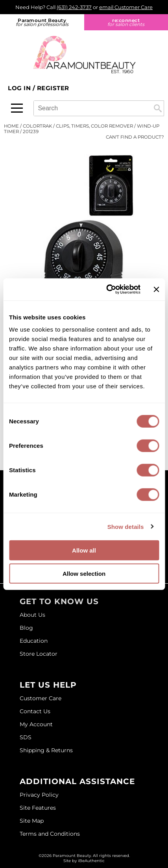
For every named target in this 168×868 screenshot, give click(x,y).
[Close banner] (156, 289)
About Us (32, 615)
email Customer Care (126, 7)
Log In (20, 88)
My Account (36, 724)
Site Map (32, 821)
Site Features (38, 808)
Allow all (84, 550)
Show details (126, 526)
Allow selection (84, 573)
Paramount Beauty (42, 22)
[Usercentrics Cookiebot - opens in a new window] (107, 289)
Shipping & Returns (46, 750)
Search (158, 108)
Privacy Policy (39, 795)
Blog (26, 628)
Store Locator (39, 654)
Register (53, 88)
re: (126, 22)
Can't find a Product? (135, 137)
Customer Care (41, 698)
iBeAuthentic (91, 861)
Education (34, 641)
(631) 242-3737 (74, 7)
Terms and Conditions (50, 834)
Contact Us (35, 711)
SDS (26, 737)
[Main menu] (17, 108)
